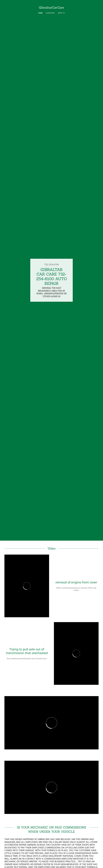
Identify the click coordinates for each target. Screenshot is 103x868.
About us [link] (61, 13)
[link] (51, 8)
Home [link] (40, 13)
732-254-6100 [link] (51, 264)
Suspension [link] (50, 13)
